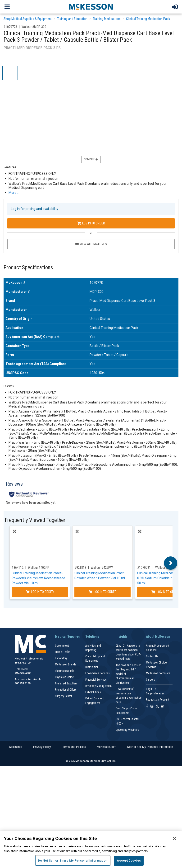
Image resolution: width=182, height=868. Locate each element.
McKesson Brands (66, 664)
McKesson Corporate (158, 673)
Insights (122, 636)
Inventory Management (98, 686)
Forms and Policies (74, 747)
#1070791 (144, 568)
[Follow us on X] (157, 707)
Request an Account (157, 700)
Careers (150, 680)
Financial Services (96, 680)
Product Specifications (28, 268)
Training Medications (107, 19)
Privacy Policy (42, 747)
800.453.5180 (23, 683)
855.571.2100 (23, 663)
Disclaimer (16, 747)
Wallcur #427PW (102, 568)
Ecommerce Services (98, 673)
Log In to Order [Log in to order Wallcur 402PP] (40, 592)
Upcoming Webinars (127, 730)
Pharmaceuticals (65, 671)
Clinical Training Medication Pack (148, 19)
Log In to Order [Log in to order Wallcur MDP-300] (91, 223)
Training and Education (72, 19)
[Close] (174, 839)
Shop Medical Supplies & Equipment (28, 19)
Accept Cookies (129, 861)
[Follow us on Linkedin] (163, 707)
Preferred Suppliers (66, 683)
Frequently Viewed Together (35, 520)
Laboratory (61, 658)
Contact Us (152, 656)
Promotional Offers (66, 690)
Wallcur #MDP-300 (34, 27)
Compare (91, 159)
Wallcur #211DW (166, 568)
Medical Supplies (67, 636)
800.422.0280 (23, 673)
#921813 (80, 568)
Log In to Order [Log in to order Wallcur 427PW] (103, 592)
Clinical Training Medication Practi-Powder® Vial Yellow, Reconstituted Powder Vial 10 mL (38, 578)
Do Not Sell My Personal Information (150, 747)
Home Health (63, 652)
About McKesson (158, 636)
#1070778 (10, 27)
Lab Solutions (93, 692)
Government (62, 646)
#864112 (18, 568)
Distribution (92, 667)
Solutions (92, 636)
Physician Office (64, 677)
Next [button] (171, 563)
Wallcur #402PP (39, 568)
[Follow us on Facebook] (147, 707)
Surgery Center (64, 696)
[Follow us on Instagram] (152, 707)
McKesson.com (106, 747)
